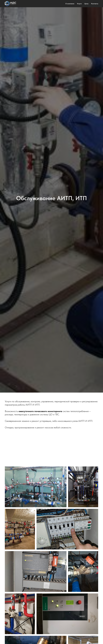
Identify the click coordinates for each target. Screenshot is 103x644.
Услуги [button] (79, 4)
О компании (70, 4)
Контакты (95, 4)
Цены (86, 4)
